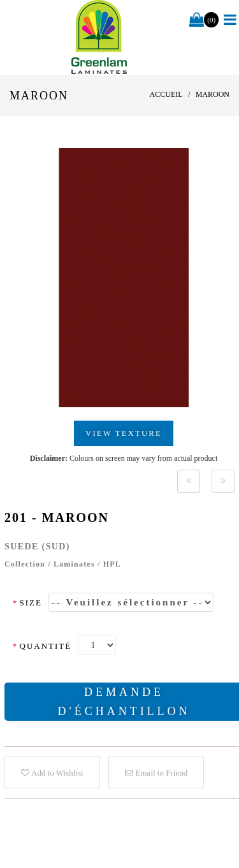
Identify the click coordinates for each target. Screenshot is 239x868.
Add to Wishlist (52, 773)
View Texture (124, 433)
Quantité (42, 646)
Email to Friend (156, 773)
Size (27, 603)
